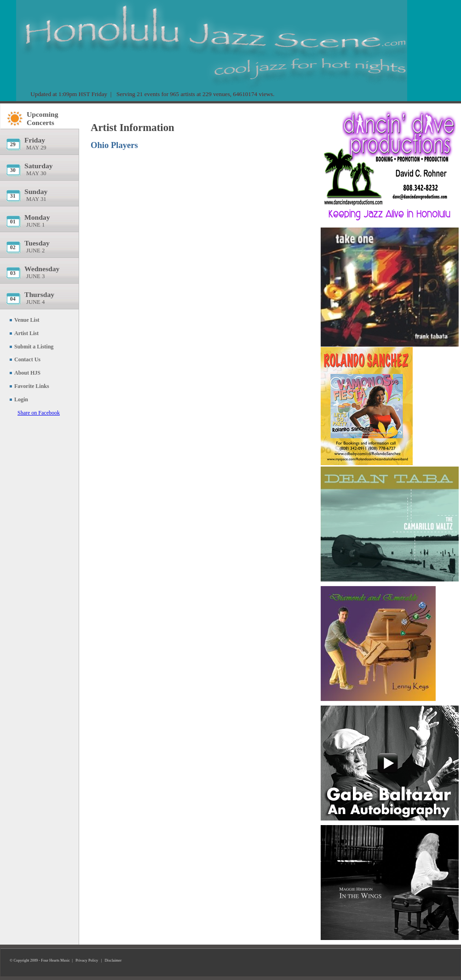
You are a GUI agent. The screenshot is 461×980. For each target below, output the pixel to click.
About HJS (27, 373)
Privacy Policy (87, 960)
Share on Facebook (39, 413)
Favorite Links (32, 386)
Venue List (27, 320)
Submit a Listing (34, 347)
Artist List (26, 333)
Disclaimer (113, 960)
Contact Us (27, 359)
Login (21, 399)
